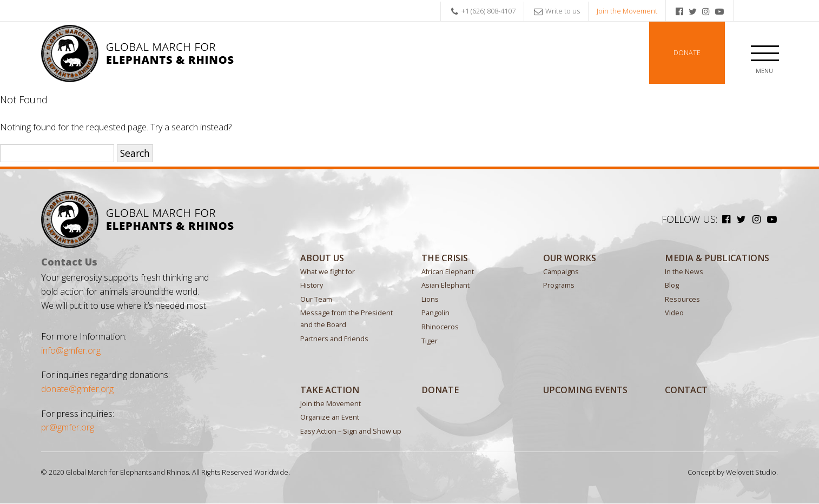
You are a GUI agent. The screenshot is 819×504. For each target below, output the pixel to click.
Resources (682, 299)
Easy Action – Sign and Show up (351, 431)
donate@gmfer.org (77, 389)
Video (674, 313)
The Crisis (445, 258)
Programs (559, 286)
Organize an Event (330, 418)
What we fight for (328, 272)
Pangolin (435, 313)
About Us (322, 258)
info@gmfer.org (71, 350)
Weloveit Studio (751, 472)
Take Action (330, 390)
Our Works (570, 258)
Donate (687, 53)
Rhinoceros (440, 327)
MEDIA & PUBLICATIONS (717, 258)
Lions (430, 299)
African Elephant (448, 272)
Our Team (316, 299)
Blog (672, 286)
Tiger (430, 341)
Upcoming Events (585, 390)
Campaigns (561, 272)
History (312, 286)
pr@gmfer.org (68, 428)
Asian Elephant (445, 286)
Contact (686, 390)
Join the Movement (627, 11)
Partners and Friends (334, 339)
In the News (684, 272)
